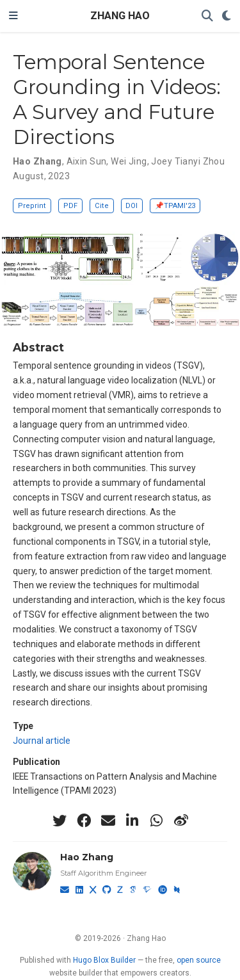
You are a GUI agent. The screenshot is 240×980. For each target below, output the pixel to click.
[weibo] (181, 821)
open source (199, 960)
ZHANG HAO (120, 16)
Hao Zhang (87, 857)
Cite (102, 206)
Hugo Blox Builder (104, 960)
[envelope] (108, 821)
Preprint (32, 206)
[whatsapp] (157, 821)
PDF (70, 206)
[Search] (207, 16)
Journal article (42, 741)
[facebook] (84, 821)
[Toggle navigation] (13, 16)
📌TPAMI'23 (175, 206)
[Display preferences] (227, 16)
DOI (132, 206)
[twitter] (60, 821)
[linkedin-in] (132, 821)
